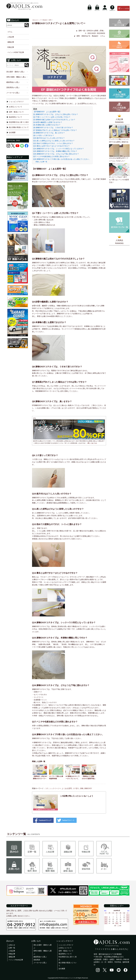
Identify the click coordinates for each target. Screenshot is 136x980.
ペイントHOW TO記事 (16, 52)
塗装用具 (37, 960)
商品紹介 (95, 36)
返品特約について (16, 117)
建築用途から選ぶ (40, 957)
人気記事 (11, 37)
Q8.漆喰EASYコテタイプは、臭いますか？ (49, 133)
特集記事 (11, 47)
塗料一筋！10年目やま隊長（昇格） (92, 31)
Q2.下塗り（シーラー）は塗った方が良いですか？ (52, 117)
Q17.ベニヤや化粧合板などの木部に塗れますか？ (51, 156)
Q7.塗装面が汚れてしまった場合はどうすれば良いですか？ (55, 130)
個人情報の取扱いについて (19, 127)
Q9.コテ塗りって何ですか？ (44, 135)
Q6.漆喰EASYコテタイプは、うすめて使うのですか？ (53, 128)
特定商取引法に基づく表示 (19, 122)
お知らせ (12, 945)
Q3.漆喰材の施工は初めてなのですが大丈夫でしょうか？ (54, 120)
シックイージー (55, 788)
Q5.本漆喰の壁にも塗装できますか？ (47, 125)
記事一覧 (12, 948)
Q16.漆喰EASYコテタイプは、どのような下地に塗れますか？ (56, 154)
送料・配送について (16, 112)
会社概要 (12, 132)
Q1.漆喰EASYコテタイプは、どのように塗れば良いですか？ (56, 114)
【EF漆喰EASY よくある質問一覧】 (47, 112)
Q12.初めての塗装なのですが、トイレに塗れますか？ (53, 143)
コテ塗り (76, 788)
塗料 (78, 36)
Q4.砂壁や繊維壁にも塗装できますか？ (48, 122)
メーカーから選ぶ (40, 963)
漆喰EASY (88, 788)
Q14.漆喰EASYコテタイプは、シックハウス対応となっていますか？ (58, 149)
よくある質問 (67, 788)
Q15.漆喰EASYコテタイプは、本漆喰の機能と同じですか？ (55, 151)
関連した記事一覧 (41, 162)
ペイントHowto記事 (16, 960)
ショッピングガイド (16, 102)
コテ (47, 788)
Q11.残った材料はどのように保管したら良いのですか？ (54, 141)
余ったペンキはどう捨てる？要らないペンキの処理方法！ (119, 180)
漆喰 (82, 788)
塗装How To (86, 36)
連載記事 (11, 42)
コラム (10, 32)
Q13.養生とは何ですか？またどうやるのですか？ (51, 146)
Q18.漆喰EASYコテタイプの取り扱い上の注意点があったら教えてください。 (62, 159)
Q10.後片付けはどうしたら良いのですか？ (49, 138)
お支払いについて (16, 107)
